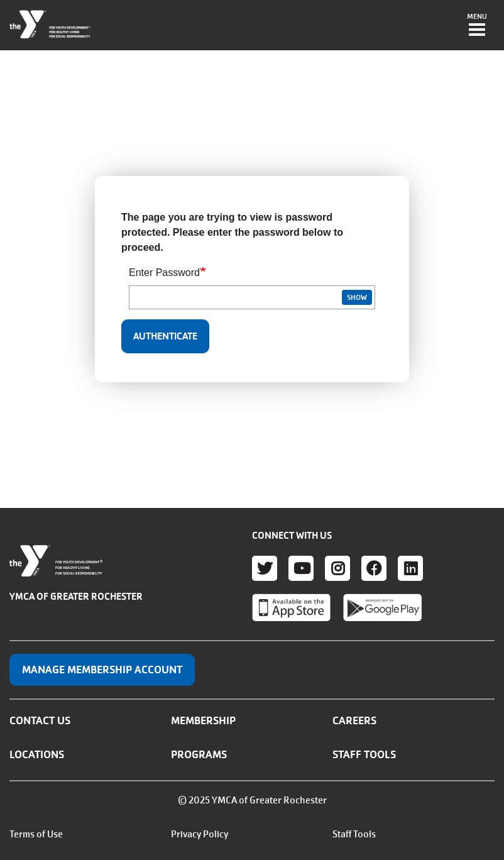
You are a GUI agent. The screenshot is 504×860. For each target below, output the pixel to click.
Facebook (374, 568)
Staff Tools (364, 754)
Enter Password (164, 273)
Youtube (301, 568)
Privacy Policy (200, 834)
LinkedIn (410, 568)
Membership (203, 720)
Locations (37, 754)
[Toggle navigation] (477, 26)
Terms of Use (36, 834)
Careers (354, 720)
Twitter (265, 568)
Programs (199, 754)
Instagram (337, 568)
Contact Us (40, 720)
